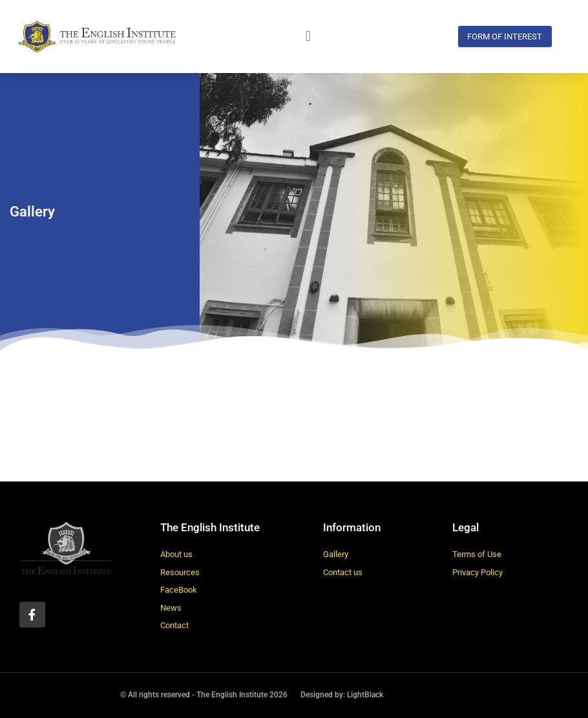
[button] (308, 37)
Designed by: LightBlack (342, 695)
